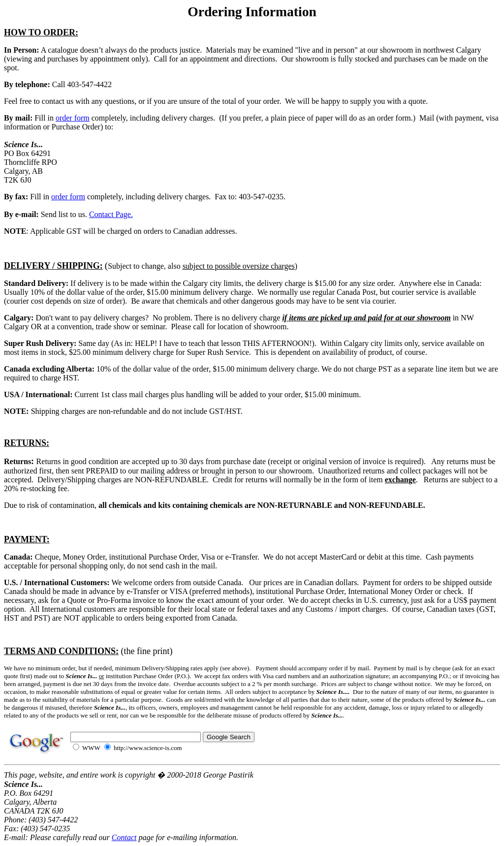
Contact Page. (111, 214)
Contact (124, 837)
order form (73, 118)
